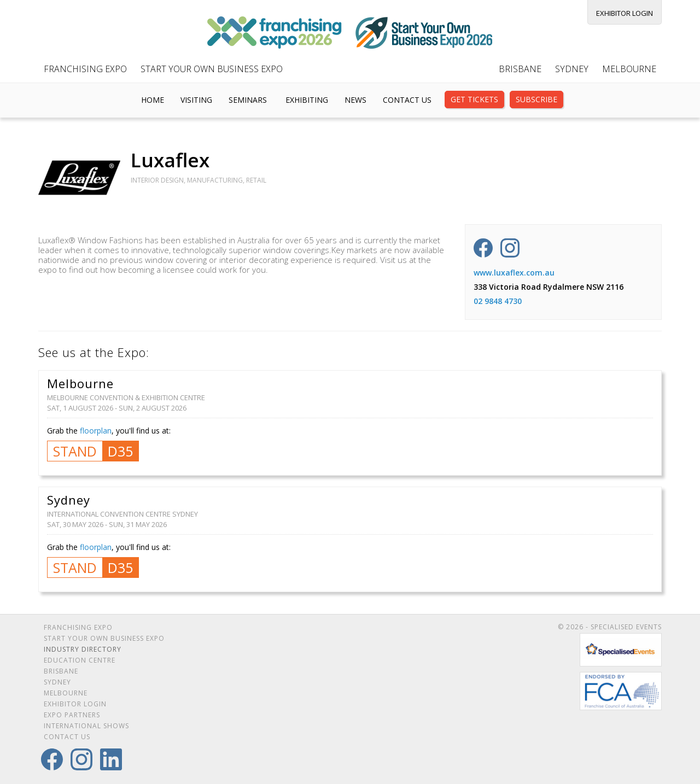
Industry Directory (83, 649)
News (355, 100)
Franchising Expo (85, 69)
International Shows (86, 726)
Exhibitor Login (625, 13)
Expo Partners (72, 715)
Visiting (196, 100)
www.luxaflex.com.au (514, 273)
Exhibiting (307, 100)
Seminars (248, 100)
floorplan (96, 431)
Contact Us (407, 100)
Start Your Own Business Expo (212, 69)
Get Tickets (474, 99)
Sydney (572, 69)
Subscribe (536, 99)
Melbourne (629, 69)
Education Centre (80, 660)
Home (153, 100)
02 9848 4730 (498, 301)
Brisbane (520, 69)
